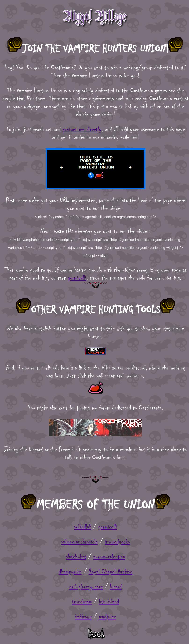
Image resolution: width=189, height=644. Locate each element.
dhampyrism (70, 572)
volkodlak (83, 527)
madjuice (107, 616)
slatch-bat (76, 557)
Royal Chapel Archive (111, 572)
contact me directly (82, 129)
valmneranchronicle (80, 542)
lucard (116, 587)
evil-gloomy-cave (86, 587)
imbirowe (83, 616)
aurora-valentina (109, 557)
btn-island (109, 601)
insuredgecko (117, 542)
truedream (82, 601)
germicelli (77, 278)
